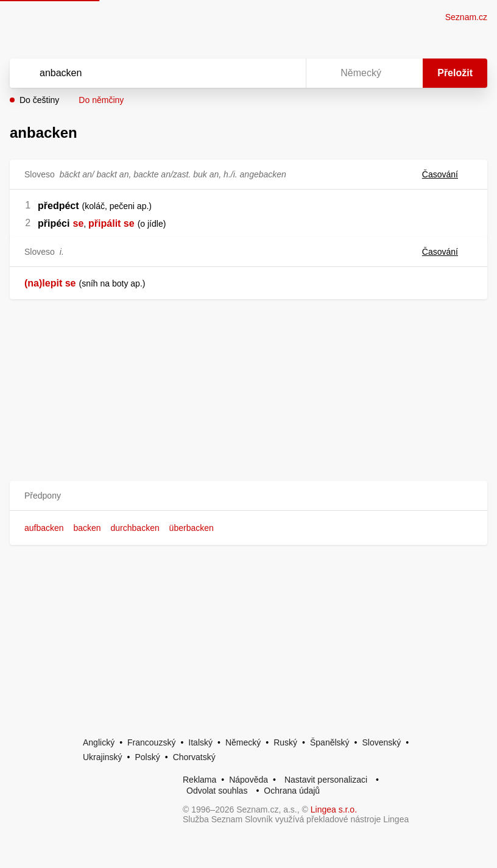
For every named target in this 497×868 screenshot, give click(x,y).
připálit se (111, 223)
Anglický (99, 742)
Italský (200, 742)
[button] (248, 496)
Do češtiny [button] (39, 100)
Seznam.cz (466, 17)
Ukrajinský (103, 757)
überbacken (192, 528)
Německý (243, 742)
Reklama (199, 780)
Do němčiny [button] (101, 100)
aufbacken (44, 528)
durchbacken (135, 528)
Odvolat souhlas (217, 791)
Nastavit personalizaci (326, 780)
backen (87, 528)
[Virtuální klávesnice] (285, 73)
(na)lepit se (50, 283)
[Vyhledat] (142, 73)
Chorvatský (194, 757)
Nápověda (248, 780)
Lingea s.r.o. (334, 809)
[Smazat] (258, 73)
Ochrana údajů (292, 791)
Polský (147, 757)
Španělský (330, 742)
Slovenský (381, 742)
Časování (447, 174)
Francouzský (151, 742)
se (78, 223)
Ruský (285, 742)
